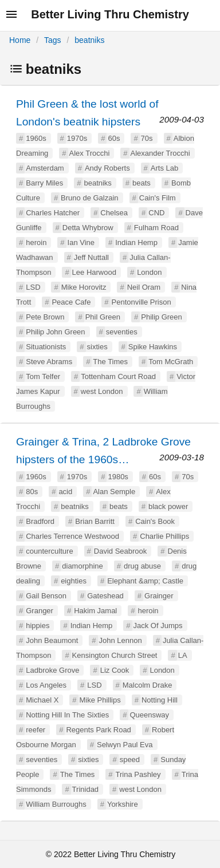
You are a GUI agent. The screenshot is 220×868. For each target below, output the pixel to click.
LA (183, 655)
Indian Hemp (136, 242)
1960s (36, 138)
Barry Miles (44, 183)
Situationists (46, 347)
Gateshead (105, 596)
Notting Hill (160, 700)
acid (65, 492)
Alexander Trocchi (160, 153)
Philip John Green (55, 332)
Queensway (149, 715)
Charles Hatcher (53, 213)
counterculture (49, 551)
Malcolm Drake (148, 685)
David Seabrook (121, 551)
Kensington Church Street (115, 655)
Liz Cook (115, 670)
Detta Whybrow (88, 228)
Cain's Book (155, 521)
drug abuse (142, 566)
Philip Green (162, 317)
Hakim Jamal (95, 611)
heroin (36, 242)
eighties (74, 581)
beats (142, 183)
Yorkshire (123, 804)
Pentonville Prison (142, 302)
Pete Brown (45, 317)
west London (102, 391)
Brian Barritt (95, 521)
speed (130, 759)
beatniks (89, 40)
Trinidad (85, 789)
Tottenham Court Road (118, 376)
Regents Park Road (98, 730)
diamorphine (82, 566)
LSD (33, 287)
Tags (53, 40)
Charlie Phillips (164, 536)
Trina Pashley (138, 774)
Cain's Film (158, 198)
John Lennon (121, 640)
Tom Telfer (43, 376)
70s (147, 138)
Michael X (42, 700)
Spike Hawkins (153, 347)
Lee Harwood (94, 272)
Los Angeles (46, 685)
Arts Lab (164, 168)
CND (156, 213)
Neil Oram (144, 287)
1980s (118, 477)
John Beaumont (52, 640)
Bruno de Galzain (89, 198)
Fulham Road (156, 228)
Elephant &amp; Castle (145, 581)
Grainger (159, 596)
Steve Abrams (49, 362)
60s (114, 138)
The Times (110, 362)
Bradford (40, 521)
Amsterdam (45, 168)
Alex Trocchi (90, 153)
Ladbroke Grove (52, 670)
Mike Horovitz (84, 287)
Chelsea (114, 213)
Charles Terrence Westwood (72, 536)
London (149, 272)
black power (168, 506)
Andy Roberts (107, 168)
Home (20, 40)
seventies (122, 332)
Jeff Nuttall (91, 257)
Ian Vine (81, 242)
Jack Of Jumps (158, 626)
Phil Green (103, 317)
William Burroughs (56, 804)
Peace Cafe (71, 302)
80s (32, 492)
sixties (97, 347)
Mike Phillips (100, 700)
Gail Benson (46, 596)
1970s (77, 138)
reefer (36, 730)
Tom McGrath (171, 362)
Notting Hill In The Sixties (67, 715)
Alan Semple (114, 492)
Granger (40, 611)
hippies (38, 626)
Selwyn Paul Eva (125, 745)
